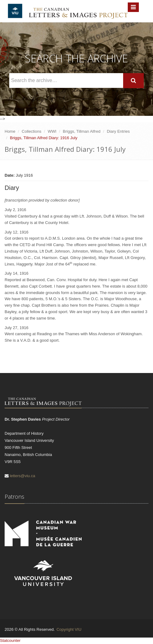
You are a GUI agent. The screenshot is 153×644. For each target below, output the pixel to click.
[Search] (133, 81)
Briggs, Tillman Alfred (82, 131)
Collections (32, 131)
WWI (52, 131)
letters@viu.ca (23, 476)
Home (10, 131)
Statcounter (10, 640)
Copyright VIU (69, 629)
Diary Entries (118, 131)
